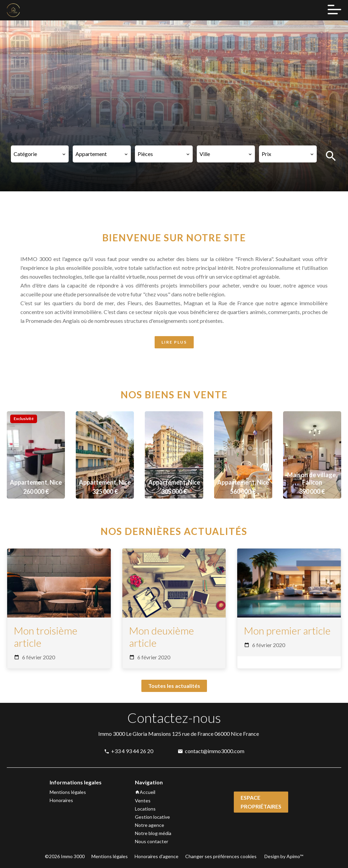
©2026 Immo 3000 (65, 856)
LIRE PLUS (174, 342)
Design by (283, 856)
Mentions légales (110, 856)
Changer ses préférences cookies (221, 856)
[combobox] (40, 154)
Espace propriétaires (261, 802)
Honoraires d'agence (156, 856)
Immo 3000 (112, 734)
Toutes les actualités (174, 686)
